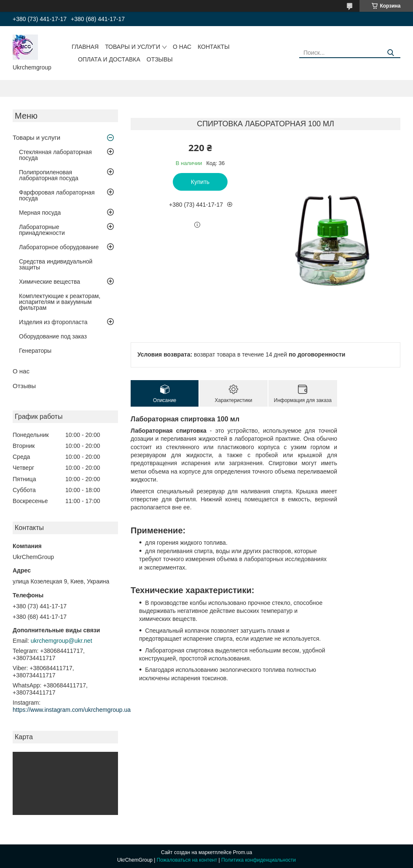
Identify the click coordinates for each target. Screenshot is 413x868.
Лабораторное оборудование (59, 247)
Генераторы (35, 351)
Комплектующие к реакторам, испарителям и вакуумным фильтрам (60, 302)
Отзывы (160, 59)
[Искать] (391, 53)
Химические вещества (50, 282)
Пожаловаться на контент (187, 860)
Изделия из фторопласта (53, 322)
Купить (200, 182)
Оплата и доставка (109, 59)
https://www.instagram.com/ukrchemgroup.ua (72, 710)
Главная (85, 47)
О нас (182, 47)
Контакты (214, 47)
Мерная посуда (40, 213)
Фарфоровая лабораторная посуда (57, 195)
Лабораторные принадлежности (42, 230)
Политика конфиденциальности (259, 860)
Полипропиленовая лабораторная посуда (49, 175)
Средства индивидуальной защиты (56, 264)
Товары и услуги (133, 47)
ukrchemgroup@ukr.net (62, 641)
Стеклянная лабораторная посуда (55, 155)
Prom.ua (243, 852)
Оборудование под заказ (53, 336)
